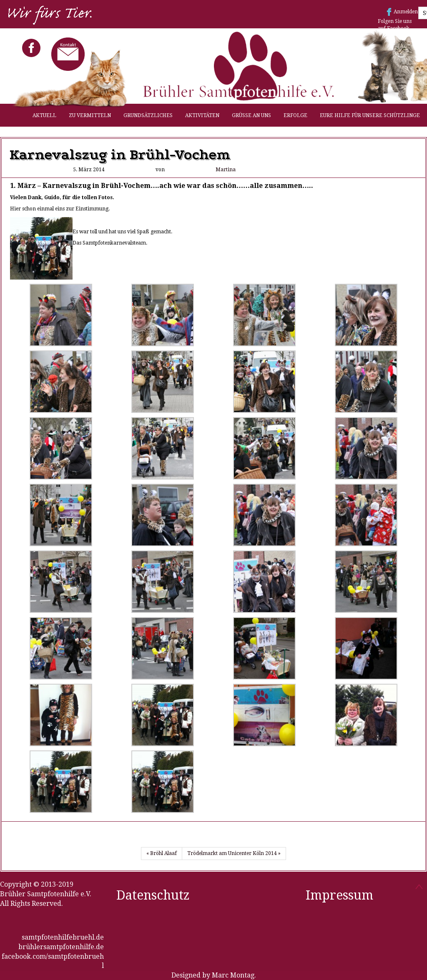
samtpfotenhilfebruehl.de (63, 937)
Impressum (339, 895)
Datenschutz (153, 895)
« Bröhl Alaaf (162, 853)
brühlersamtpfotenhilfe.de (61, 947)
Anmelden (406, 12)
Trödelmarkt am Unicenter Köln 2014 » (234, 853)
